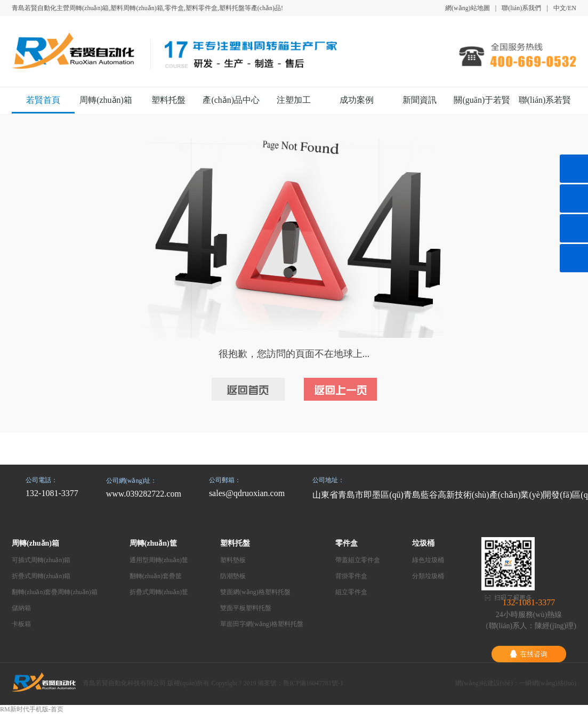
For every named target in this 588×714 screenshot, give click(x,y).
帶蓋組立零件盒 (358, 560)
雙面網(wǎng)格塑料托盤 (255, 592)
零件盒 (347, 543)
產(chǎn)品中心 (231, 100)
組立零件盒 (351, 592)
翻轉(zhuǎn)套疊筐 (156, 576)
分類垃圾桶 (428, 576)
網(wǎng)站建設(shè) (484, 683)
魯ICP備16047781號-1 (313, 683)
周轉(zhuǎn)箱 (106, 100)
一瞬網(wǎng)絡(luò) (548, 683)
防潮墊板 (233, 576)
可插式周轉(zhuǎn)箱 (41, 560)
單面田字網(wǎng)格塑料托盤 (262, 624)
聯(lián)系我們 (521, 8)
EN (572, 8)
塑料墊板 (233, 560)
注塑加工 (294, 100)
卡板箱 (21, 624)
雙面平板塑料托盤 (246, 608)
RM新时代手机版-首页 (32, 709)
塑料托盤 (168, 100)
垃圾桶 (423, 543)
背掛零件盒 (351, 576)
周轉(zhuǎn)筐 (153, 543)
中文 (560, 8)
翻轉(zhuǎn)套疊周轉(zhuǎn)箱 (55, 592)
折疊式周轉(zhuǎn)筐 (159, 592)
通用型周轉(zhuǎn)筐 (159, 560)
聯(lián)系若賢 (545, 100)
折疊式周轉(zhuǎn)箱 (41, 576)
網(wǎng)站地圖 (468, 8)
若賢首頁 (43, 100)
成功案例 (357, 100)
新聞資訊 (420, 100)
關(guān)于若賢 (482, 100)
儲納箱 (21, 608)
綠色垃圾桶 (428, 560)
